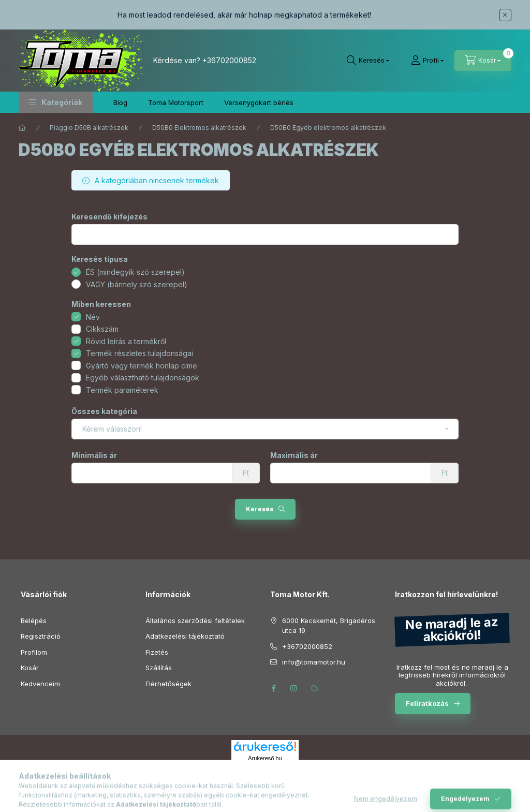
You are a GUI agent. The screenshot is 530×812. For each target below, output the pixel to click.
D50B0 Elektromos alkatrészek (199, 128)
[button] (56, 102)
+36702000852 (229, 60)
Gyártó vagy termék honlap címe (142, 366)
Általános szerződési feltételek (195, 621)
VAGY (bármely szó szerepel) (137, 284)
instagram (294, 688)
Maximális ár (294, 455)
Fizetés (157, 652)
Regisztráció (41, 636)
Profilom (34, 652)
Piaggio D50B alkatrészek (89, 128)
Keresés (260, 509)
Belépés (34, 621)
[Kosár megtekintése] (483, 61)
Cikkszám (102, 329)
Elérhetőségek (168, 684)
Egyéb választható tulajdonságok (143, 378)
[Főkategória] (22, 128)
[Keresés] (368, 61)
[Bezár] (505, 15)
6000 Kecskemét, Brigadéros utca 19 (329, 626)
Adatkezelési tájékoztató (185, 636)
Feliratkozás (427, 703)
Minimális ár (94, 455)
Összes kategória (104, 411)
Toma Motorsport (176, 102)
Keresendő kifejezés (109, 217)
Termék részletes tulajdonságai (139, 353)
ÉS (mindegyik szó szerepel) (135, 272)
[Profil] (427, 61)
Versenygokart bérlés (259, 102)
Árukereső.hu (265, 758)
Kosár (30, 668)
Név (93, 317)
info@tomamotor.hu (314, 662)
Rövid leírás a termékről (126, 341)
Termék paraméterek (122, 390)
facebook (273, 688)
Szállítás (159, 668)
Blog (120, 102)
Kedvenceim (40, 684)
